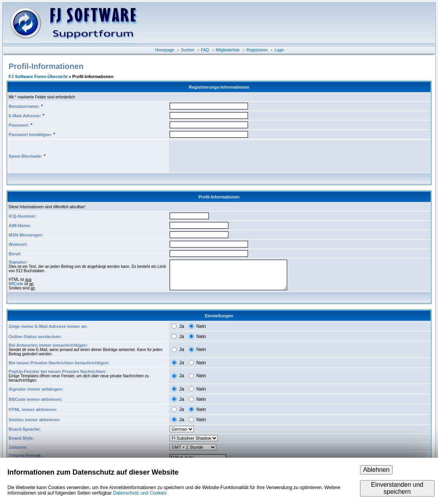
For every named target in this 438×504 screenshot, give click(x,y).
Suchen (188, 50)
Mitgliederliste (228, 50)
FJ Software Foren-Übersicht (38, 76)
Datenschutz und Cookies (140, 493)
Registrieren (257, 50)
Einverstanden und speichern (397, 488)
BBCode (16, 284)
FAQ (205, 50)
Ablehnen (376, 470)
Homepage (165, 50)
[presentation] (229, 156)
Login (279, 50)
